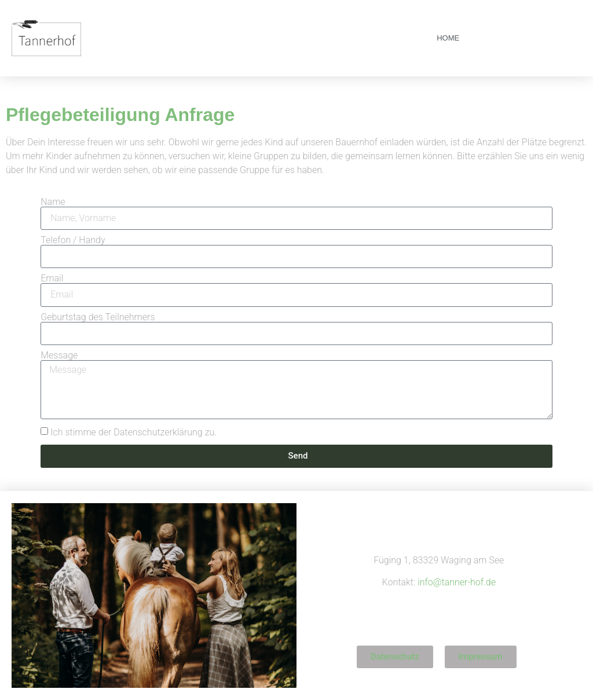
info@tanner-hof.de (457, 582)
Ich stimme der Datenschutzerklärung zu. (133, 432)
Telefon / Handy (73, 240)
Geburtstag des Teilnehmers (98, 317)
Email (52, 278)
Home (448, 38)
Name (53, 202)
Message (59, 356)
